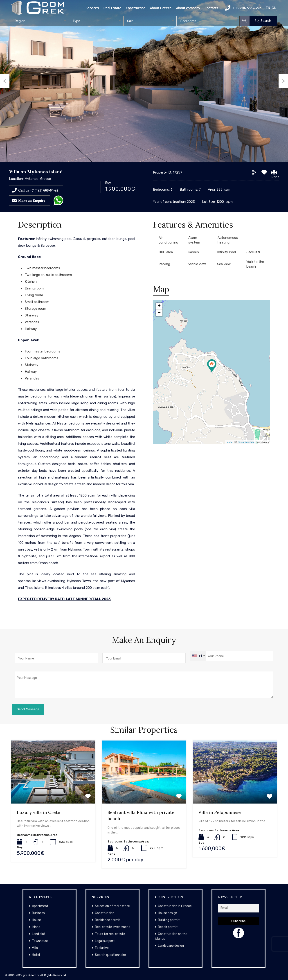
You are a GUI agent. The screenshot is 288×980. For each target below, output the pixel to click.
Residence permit (108, 920)
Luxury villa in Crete (38, 812)
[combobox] (40, 21)
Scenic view (197, 264)
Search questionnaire (110, 955)
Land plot (39, 934)
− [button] (159, 313)
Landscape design (171, 946)
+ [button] (159, 306)
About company (188, 8)
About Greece (161, 8)
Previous (5, 81)
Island (36, 927)
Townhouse (40, 941)
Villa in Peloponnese (220, 812)
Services (92, 8)
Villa (35, 948)
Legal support (105, 941)
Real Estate (112, 8)
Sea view (224, 264)
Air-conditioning (168, 240)
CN (274, 8)
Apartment (40, 906)
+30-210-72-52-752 (243, 8)
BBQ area (166, 252)
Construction (136, 8)
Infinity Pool (226, 252)
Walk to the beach (255, 264)
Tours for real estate (110, 934)
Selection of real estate (112, 906)
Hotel (36, 955)
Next (283, 81)
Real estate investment (112, 927)
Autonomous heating (228, 240)
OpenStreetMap (247, 442)
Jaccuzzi (253, 252)
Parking (164, 264)
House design (168, 913)
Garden (193, 252)
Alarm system (194, 240)
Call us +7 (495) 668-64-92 (38, 190)
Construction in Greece (175, 906)
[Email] (238, 908)
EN (268, 8)
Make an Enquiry (32, 200)
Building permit (169, 920)
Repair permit (168, 927)
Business (38, 913)
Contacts (211, 8)
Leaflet (230, 442)
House (36, 920)
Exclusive (102, 948)
